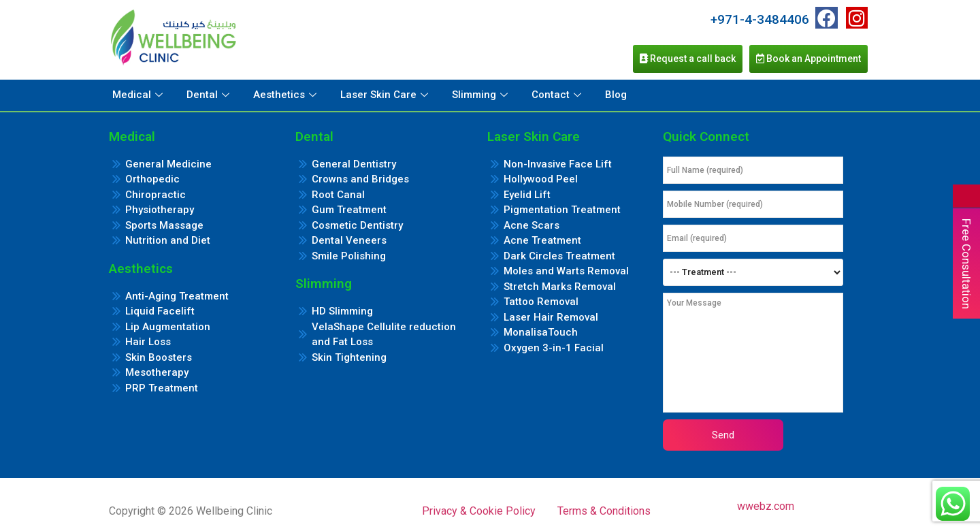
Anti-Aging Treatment (177, 296)
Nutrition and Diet (168, 240)
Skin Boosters (159, 357)
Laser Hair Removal (551, 317)
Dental (210, 95)
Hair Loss (148, 342)
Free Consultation (966, 264)
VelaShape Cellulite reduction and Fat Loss (384, 335)
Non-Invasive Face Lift (558, 164)
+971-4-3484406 (760, 19)
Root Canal (338, 195)
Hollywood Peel (541, 179)
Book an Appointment (808, 59)
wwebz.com (766, 506)
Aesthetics (287, 95)
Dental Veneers (349, 240)
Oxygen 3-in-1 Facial (554, 348)
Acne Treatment (542, 240)
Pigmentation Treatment (562, 210)
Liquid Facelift (160, 311)
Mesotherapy (157, 372)
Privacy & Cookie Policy (479, 511)
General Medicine (168, 164)
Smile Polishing (349, 256)
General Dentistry (354, 164)
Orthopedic (152, 179)
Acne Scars (532, 225)
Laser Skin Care (386, 95)
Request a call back (688, 59)
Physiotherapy (160, 210)
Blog (616, 95)
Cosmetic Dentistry (357, 225)
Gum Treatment (349, 210)
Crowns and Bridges (360, 179)
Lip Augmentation (168, 327)
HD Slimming (342, 311)
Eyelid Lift (527, 195)
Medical (139, 95)
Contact (558, 95)
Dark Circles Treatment (559, 256)
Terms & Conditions (604, 511)
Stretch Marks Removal (560, 287)
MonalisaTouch (541, 332)
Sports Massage (164, 225)
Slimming (481, 95)
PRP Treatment (162, 388)
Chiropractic (156, 195)
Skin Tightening (349, 357)
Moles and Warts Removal (566, 271)
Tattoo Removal (541, 302)
